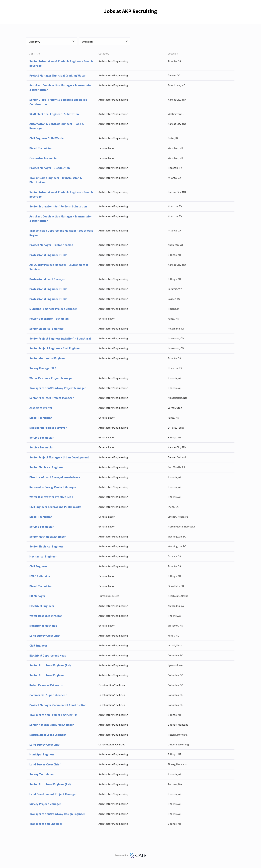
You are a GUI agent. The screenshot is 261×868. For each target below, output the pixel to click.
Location (105, 42)
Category (52, 42)
